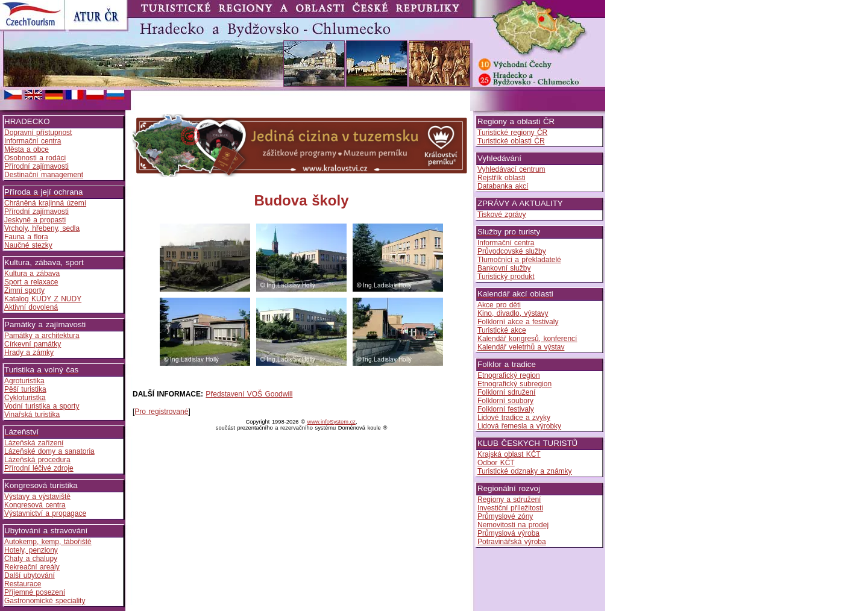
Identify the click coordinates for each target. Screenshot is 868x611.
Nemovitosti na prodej (513, 525)
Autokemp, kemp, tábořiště (48, 542)
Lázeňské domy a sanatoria (49, 451)
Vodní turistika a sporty (42, 406)
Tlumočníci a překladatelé (519, 260)
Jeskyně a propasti (35, 220)
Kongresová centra (35, 505)
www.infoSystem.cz (332, 422)
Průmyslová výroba (508, 533)
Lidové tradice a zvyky (514, 418)
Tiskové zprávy (502, 215)
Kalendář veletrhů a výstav (521, 347)
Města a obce (27, 149)
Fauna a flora (26, 237)
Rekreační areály (32, 567)
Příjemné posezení (35, 592)
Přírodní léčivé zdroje (39, 468)
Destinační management (44, 175)
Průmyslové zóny (505, 516)
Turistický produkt (506, 277)
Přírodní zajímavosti (36, 166)
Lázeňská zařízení (34, 443)
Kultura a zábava (32, 274)
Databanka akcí (503, 186)
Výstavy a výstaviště (37, 497)
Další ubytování (30, 575)
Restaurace (23, 584)
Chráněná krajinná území (45, 203)
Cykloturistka (25, 398)
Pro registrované (161, 412)
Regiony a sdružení (509, 500)
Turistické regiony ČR (512, 133)
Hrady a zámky (29, 352)
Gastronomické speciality (45, 601)
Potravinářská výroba (512, 542)
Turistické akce (502, 330)
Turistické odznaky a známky (525, 471)
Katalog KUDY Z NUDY (43, 299)
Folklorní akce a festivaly (518, 322)
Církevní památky (33, 344)
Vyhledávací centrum (511, 169)
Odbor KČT (496, 463)
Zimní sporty (24, 290)
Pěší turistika (25, 389)
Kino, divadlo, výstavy (513, 313)
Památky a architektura (42, 336)
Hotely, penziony (31, 550)
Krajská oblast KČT (509, 454)
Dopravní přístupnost (38, 133)
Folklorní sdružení (506, 392)
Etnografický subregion (514, 384)
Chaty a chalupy (31, 559)
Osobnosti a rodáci (35, 158)
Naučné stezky (28, 245)
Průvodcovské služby (512, 251)
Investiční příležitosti (510, 508)
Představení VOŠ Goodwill (249, 394)
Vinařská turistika (32, 415)
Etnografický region (509, 375)
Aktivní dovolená (31, 307)
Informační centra (33, 141)
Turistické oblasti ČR (511, 141)
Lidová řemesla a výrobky (519, 426)
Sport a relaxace (31, 282)
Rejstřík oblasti (502, 178)
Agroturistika (24, 381)
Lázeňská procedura (37, 460)
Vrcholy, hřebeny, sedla (42, 228)
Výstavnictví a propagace (45, 513)
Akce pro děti (499, 305)
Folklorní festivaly (506, 409)
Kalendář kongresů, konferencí (527, 339)
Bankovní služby (504, 268)
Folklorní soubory (505, 401)
